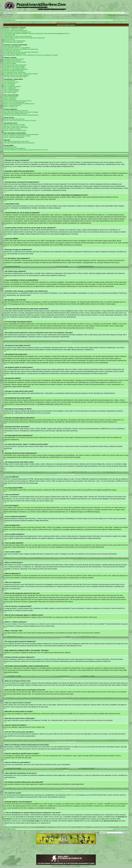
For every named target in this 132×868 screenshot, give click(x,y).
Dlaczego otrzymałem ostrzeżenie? (14, 71)
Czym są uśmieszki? (10, 84)
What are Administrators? (11, 96)
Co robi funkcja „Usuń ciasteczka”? (14, 42)
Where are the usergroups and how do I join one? (18, 101)
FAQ (127, 13)
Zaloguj (6, 13)
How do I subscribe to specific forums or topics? (17, 136)
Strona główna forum (10, 20)
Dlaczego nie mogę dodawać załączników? (16, 69)
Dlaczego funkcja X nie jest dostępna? (15, 148)
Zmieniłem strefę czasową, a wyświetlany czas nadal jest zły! (21, 49)
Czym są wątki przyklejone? (12, 89)
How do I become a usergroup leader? (15, 102)
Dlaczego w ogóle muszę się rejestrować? (16, 31)
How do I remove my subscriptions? (14, 137)
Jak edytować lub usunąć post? (13, 61)
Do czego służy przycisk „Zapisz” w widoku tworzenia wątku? (21, 74)
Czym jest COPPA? (9, 39)
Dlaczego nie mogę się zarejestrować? (15, 41)
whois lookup (8, 817)
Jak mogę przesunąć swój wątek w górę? (15, 77)
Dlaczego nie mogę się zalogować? (14, 29)
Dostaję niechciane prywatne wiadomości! (16, 114)
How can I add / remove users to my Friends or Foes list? (20, 121)
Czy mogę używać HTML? (11, 82)
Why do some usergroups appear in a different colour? (19, 104)
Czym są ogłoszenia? (10, 88)
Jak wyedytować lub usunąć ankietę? (14, 66)
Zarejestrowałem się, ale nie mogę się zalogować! (18, 36)
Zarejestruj (13, 13)
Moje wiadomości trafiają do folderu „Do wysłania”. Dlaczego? (21, 112)
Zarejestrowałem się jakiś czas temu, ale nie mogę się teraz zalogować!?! (24, 38)
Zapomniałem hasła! (10, 35)
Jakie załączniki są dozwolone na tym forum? (16, 141)
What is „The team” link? (11, 107)
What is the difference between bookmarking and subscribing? (21, 134)
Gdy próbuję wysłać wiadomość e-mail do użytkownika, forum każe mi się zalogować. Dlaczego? (31, 55)
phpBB (59, 865)
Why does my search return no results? (15, 126)
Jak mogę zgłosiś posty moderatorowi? (15, 72)
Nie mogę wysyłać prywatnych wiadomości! (16, 111)
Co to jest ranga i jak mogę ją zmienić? (15, 54)
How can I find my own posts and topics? (15, 130)
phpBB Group (71, 795)
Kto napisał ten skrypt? (10, 147)
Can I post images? (9, 85)
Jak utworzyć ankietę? (10, 63)
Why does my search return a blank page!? (16, 127)
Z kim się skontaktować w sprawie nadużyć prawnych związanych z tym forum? (26, 150)
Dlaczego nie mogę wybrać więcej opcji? (15, 65)
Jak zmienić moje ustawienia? (12, 46)
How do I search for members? (13, 129)
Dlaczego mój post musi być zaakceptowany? (17, 75)
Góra (5, 168)
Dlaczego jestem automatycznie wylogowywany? (18, 32)
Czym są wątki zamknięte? (11, 91)
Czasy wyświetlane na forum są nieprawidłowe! (17, 48)
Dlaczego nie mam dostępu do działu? (15, 68)
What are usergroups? (10, 99)
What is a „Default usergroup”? (12, 105)
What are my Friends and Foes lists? (14, 119)
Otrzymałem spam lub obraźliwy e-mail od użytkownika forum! (21, 115)
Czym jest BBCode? (10, 81)
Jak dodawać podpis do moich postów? (15, 62)
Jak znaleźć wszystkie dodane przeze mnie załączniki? (19, 143)
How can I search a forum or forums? (14, 125)
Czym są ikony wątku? (10, 92)
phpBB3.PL (78, 867)
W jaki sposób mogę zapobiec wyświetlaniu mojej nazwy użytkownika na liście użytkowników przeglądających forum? (37, 33)
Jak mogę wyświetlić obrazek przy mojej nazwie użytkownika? (21, 52)
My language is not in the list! (12, 51)
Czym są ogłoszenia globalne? (12, 87)
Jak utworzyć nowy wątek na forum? (14, 59)
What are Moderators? (10, 98)
